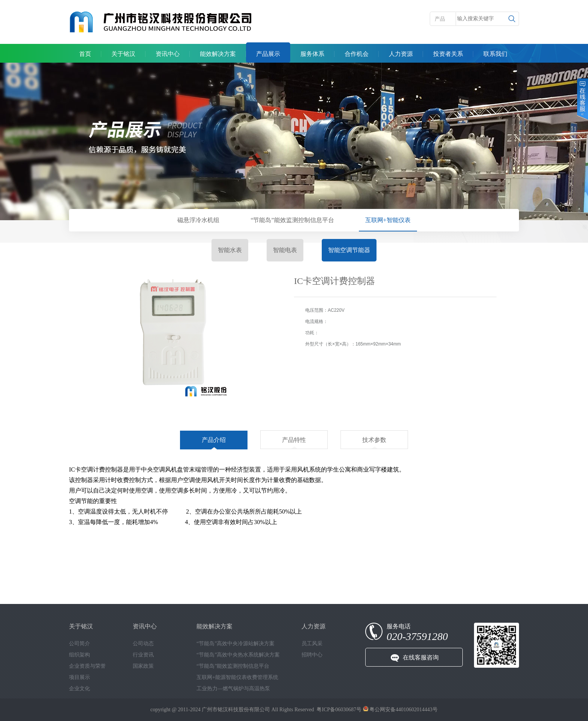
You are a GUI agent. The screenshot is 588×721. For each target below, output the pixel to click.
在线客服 (582, 99)
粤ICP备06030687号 (339, 710)
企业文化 (79, 689)
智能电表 (285, 250)
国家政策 (143, 666)
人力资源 (401, 54)
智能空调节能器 (349, 250)
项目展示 (79, 677)
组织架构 (79, 655)
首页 (85, 54)
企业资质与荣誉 (87, 666)
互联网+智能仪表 (388, 220)
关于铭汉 (123, 54)
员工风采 (312, 644)
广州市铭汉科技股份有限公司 (236, 710)
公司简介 (79, 644)
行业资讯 (143, 655)
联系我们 (495, 54)
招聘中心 (312, 655)
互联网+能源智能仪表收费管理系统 (237, 677)
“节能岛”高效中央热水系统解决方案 (238, 655)
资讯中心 (168, 54)
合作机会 (357, 54)
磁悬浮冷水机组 (198, 220)
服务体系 (312, 54)
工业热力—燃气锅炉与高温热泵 (233, 689)
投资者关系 (448, 54)
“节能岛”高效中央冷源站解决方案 (235, 644)
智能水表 (230, 250)
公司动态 (143, 644)
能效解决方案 (218, 54)
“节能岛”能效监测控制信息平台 (292, 220)
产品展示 (268, 54)
